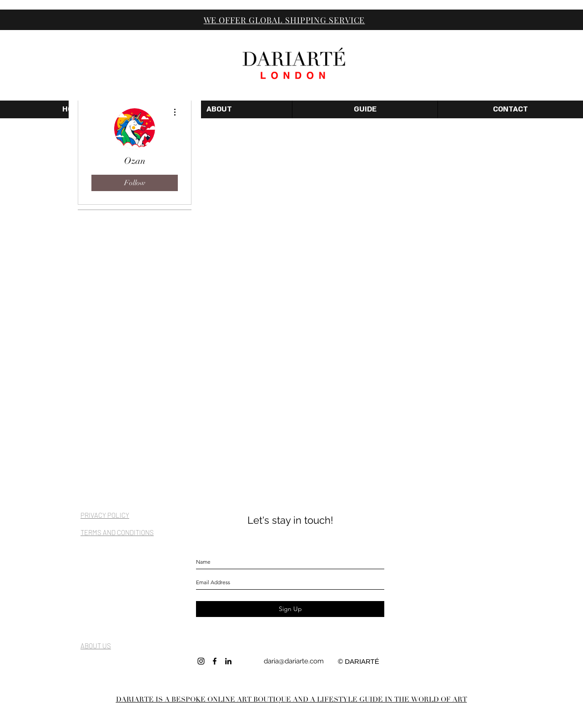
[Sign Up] (290, 609)
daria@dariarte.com (294, 661)
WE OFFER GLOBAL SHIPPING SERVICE (284, 20)
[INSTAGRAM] (201, 661)
